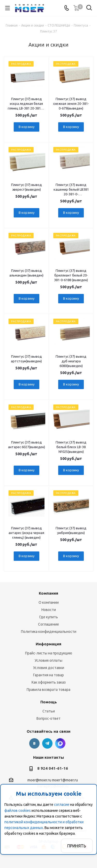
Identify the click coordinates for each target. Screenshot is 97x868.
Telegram (47, 743)
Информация (48, 644)
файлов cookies (18, 811)
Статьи (49, 711)
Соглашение (48, 624)
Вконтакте (34, 743)
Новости (49, 610)
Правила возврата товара (48, 690)
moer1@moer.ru (65, 780)
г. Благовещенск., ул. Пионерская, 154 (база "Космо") (60, 743)
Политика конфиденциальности (49, 632)
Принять (77, 846)
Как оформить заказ (49, 682)
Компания (48, 593)
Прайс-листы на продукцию (49, 653)
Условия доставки (49, 668)
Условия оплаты (48, 660)
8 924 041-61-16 (53, 768)
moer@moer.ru (39, 780)
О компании (49, 602)
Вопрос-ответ (48, 718)
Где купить (49, 617)
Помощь (49, 702)
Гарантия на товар (48, 675)
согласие (62, 805)
